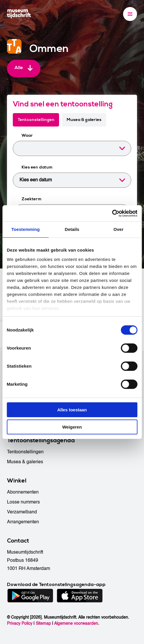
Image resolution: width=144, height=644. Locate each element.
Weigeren (72, 427)
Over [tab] (119, 229)
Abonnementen (23, 492)
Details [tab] (72, 229)
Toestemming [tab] (26, 229)
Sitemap (43, 623)
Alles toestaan (72, 410)
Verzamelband (22, 512)
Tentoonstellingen (36, 120)
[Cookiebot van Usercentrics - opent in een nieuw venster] (112, 213)
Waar (27, 135)
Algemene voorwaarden (76, 623)
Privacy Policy (20, 623)
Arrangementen (23, 522)
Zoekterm (31, 199)
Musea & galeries (84, 120)
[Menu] (130, 14)
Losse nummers (23, 502)
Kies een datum (37, 167)
